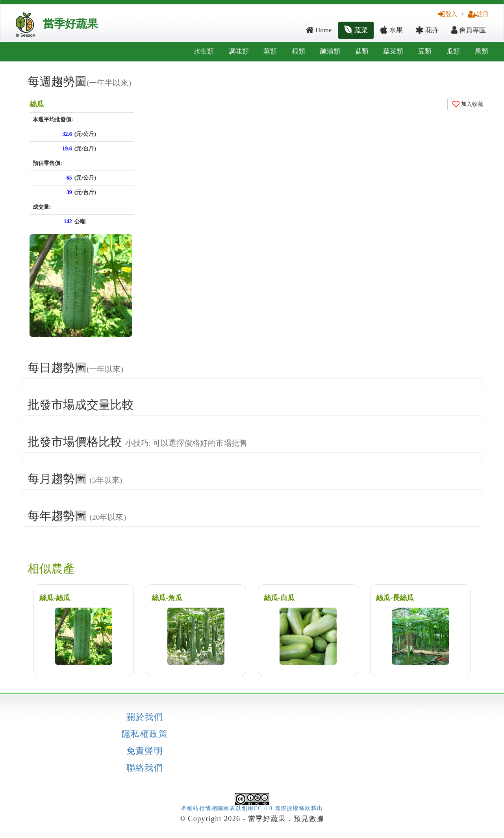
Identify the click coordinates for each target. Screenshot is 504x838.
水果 (391, 30)
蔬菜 (356, 30)
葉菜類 (393, 51)
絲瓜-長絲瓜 (395, 598)
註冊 (478, 14)
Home (319, 30)
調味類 (239, 51)
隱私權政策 (145, 734)
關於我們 (145, 717)
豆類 (425, 51)
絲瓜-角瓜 (167, 598)
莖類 (270, 51)
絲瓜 (37, 104)
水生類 (204, 51)
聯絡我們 (145, 768)
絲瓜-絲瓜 (55, 598)
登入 (448, 14)
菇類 (362, 51)
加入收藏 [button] (468, 104)
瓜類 (453, 51)
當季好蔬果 (70, 24)
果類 (482, 51)
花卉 (427, 30)
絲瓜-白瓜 (279, 598)
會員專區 (469, 30)
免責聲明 (145, 751)
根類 (298, 51)
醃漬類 (330, 51)
